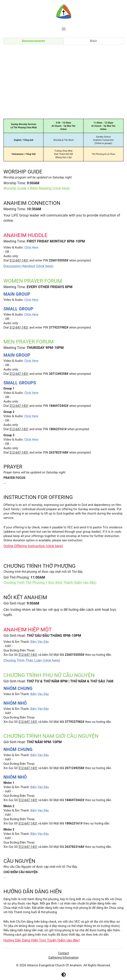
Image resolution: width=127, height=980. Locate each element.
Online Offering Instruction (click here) (33, 546)
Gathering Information (64, 958)
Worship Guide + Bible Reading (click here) (37, 188)
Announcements (34, 41)
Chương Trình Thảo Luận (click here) (32, 660)
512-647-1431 (19, 260)
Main (94, 41)
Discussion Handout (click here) (28, 266)
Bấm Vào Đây (40, 642)
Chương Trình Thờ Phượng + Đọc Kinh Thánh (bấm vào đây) (50, 583)
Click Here (31, 247)
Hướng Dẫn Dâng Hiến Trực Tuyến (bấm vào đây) (42, 940)
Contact (64, 953)
